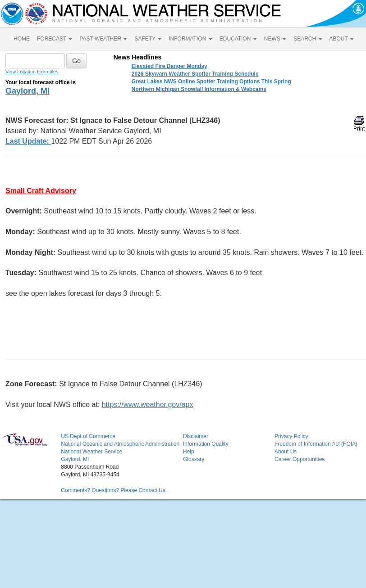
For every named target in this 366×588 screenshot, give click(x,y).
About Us (286, 452)
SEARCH (308, 39)
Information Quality (206, 444)
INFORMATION (190, 39)
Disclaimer (196, 436)
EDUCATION (238, 39)
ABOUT (342, 39)
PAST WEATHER (103, 39)
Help (189, 452)
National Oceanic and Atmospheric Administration (120, 444)
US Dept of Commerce (88, 436)
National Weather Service (91, 452)
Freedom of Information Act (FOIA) (316, 444)
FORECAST (55, 39)
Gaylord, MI (27, 91)
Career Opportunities (300, 459)
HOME (22, 39)
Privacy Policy (291, 436)
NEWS (275, 39)
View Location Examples (32, 72)
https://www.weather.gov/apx (148, 405)
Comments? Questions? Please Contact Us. (114, 490)
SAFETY (148, 39)
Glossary (194, 459)
